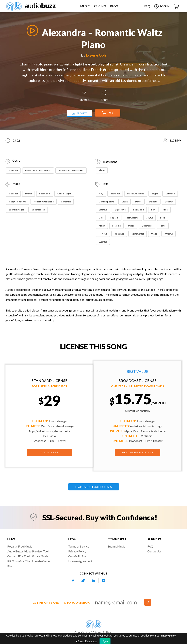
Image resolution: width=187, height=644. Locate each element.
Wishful (103, 242)
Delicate (153, 202)
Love (163, 218)
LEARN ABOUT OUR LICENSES (94, 487)
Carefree (170, 194)
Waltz (154, 234)
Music (85, 6)
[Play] (31, 31)
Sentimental (138, 234)
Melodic (116, 226)
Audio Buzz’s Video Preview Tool (28, 551)
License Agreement (80, 561)
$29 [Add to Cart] (108, 113)
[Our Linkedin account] (93, 581)
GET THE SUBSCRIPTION (138, 452)
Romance (119, 234)
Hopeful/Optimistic (44, 202)
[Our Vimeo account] (104, 581)
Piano (102, 170)
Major (102, 226)
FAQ (147, 6)
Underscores (38, 210)
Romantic (66, 202)
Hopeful (114, 218)
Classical (13, 170)
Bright (155, 194)
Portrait (103, 234)
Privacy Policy (77, 551)
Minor (131, 226)
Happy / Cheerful (18, 202)
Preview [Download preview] (80, 113)
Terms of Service (79, 546)
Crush (125, 202)
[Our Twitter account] (83, 581)
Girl (101, 218)
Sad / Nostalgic (16, 210)
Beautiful (115, 194)
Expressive (120, 210)
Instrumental (132, 218)
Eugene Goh (96, 55)
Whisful (169, 234)
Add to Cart (49, 452)
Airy (101, 194)
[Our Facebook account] (73, 581)
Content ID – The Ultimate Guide (28, 556)
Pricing (100, 6)
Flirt (153, 210)
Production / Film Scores (71, 170)
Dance (138, 202)
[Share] (105, 96)
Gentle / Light (64, 194)
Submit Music (116, 546)
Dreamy (169, 202)
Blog (114, 6)
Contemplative (106, 202)
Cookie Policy (77, 556)
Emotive (103, 210)
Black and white (136, 194)
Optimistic (147, 226)
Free (165, 210)
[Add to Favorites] (84, 96)
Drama (28, 194)
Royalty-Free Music (20, 546)
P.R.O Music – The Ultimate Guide (28, 561)
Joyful (150, 218)
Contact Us (154, 551)
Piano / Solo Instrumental (38, 170)
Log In (162, 6)
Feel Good (45, 194)
